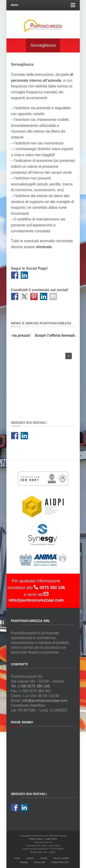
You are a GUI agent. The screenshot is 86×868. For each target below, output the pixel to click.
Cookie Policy (51, 839)
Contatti (43, 858)
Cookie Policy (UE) (60, 862)
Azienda (30, 858)
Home (17, 858)
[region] (43, 380)
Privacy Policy (36, 839)
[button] (69, 356)
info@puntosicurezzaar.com (45, 701)
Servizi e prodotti (61, 858)
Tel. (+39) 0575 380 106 (30, 686)
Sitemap (24, 862)
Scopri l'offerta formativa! (58, 335)
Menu (43, 5)
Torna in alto (40, 862)
